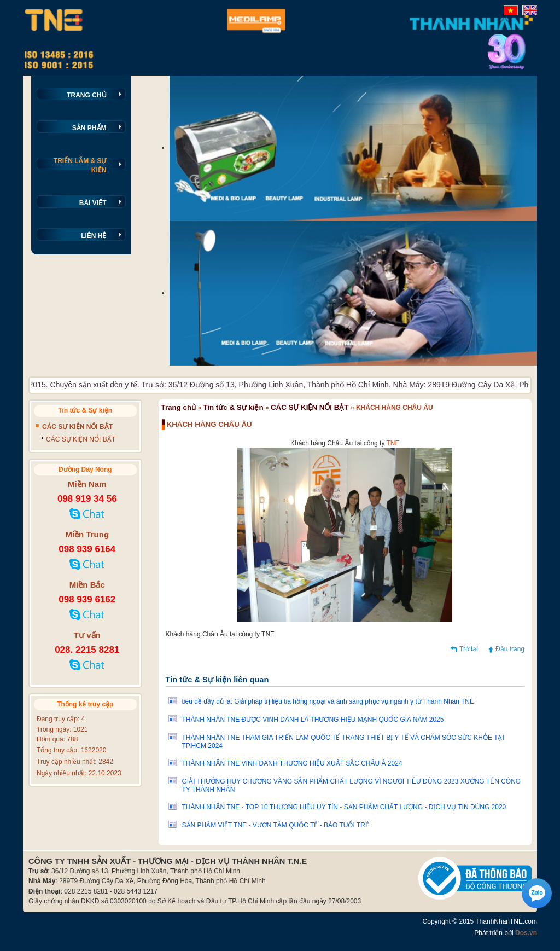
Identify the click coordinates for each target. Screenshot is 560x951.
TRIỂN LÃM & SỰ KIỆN (80, 166)
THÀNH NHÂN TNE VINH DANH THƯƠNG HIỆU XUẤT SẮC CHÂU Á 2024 (292, 763)
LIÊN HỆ (94, 236)
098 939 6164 (87, 549)
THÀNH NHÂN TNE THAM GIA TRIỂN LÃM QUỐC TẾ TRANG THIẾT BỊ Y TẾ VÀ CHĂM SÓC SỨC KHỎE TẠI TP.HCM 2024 (343, 742)
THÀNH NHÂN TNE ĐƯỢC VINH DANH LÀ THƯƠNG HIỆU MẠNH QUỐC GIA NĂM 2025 (313, 720)
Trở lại (469, 649)
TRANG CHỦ (86, 95)
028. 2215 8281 (87, 650)
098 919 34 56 (87, 499)
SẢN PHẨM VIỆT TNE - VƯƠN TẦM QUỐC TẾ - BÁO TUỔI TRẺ (276, 825)
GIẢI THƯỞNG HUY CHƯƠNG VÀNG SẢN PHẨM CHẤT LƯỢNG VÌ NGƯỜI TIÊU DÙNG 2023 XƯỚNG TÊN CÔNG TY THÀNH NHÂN (352, 785)
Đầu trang (510, 649)
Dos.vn (526, 933)
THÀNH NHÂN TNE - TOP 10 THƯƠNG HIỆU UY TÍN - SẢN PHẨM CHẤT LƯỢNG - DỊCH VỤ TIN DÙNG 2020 (344, 807)
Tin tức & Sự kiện (233, 407)
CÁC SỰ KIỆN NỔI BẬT (310, 407)
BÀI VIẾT (93, 203)
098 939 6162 (87, 599)
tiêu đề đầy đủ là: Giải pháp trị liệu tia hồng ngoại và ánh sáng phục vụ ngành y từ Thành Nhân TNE (328, 701)
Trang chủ (179, 407)
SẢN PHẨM (89, 128)
